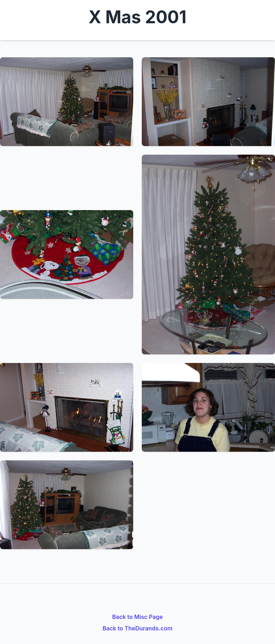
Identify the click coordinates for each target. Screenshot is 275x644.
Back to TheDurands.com (137, 628)
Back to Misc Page (137, 617)
